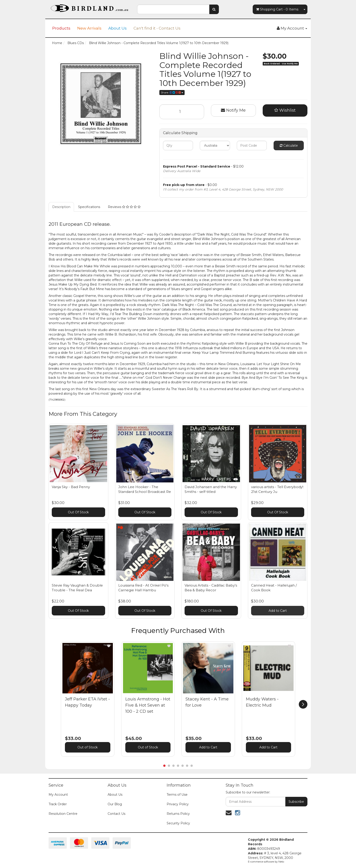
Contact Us (116, 814)
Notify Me (233, 110)
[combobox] (173, 9)
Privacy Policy (178, 804)
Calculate (289, 146)
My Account (58, 795)
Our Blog (115, 804)
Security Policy (178, 823)
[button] (109, 646)
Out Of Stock (78, 512)
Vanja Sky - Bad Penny (71, 487)
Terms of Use (177, 795)
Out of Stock (88, 747)
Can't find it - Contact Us (157, 28)
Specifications (89, 207)
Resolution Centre (63, 814)
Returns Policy (178, 814)
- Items (277, 9)
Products (61, 28)
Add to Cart (278, 611)
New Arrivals (89, 28)
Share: (172, 92)
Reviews (124, 207)
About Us (117, 28)
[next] (303, 704)
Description (61, 207)
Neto (281, 862)
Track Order (58, 804)
